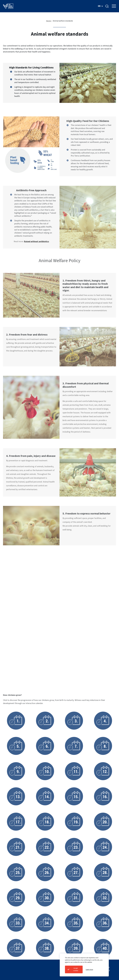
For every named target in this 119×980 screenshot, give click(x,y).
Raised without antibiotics (36, 252)
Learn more (89, 970)
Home (49, 21)
